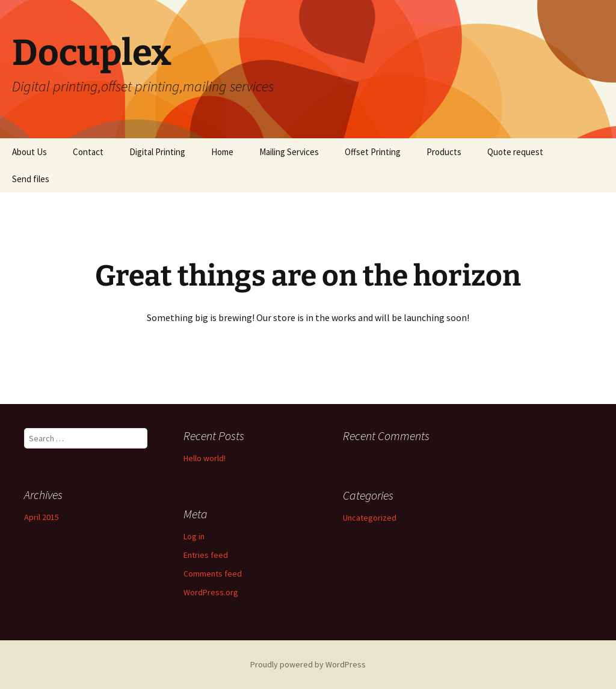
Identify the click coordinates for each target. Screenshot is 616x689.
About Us (29, 152)
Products (444, 152)
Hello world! (205, 458)
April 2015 (42, 517)
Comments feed (213, 574)
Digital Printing (157, 152)
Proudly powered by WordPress (308, 664)
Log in (194, 536)
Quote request (515, 152)
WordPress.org (211, 592)
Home (222, 152)
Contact (88, 152)
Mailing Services (289, 152)
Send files (31, 179)
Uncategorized (370, 518)
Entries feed (206, 555)
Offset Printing (373, 152)
